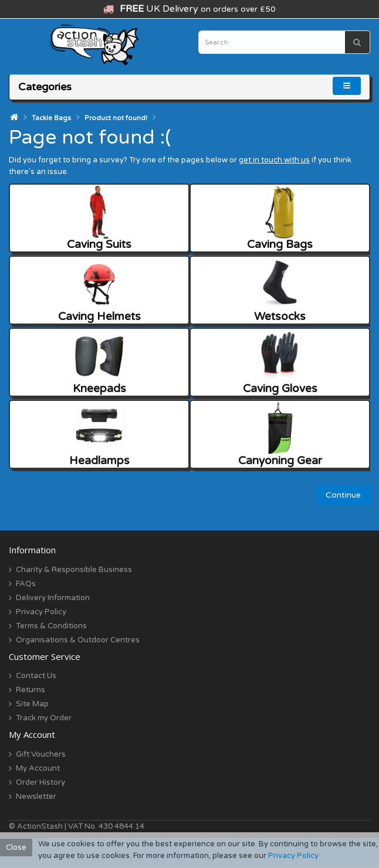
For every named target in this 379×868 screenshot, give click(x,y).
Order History (40, 782)
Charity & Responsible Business (74, 570)
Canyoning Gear (280, 435)
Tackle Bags (51, 118)
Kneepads (99, 362)
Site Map (32, 704)
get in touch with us (274, 160)
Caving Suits (99, 218)
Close (16, 847)
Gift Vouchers (41, 754)
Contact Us (36, 676)
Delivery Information (53, 598)
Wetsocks (280, 290)
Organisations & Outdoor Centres (78, 640)
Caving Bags (280, 218)
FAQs (26, 584)
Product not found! (116, 118)
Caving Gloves (280, 362)
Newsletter (36, 796)
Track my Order (44, 718)
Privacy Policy (41, 612)
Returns (31, 690)
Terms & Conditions (51, 626)
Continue (343, 495)
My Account (38, 768)
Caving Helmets (99, 290)
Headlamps (99, 435)
